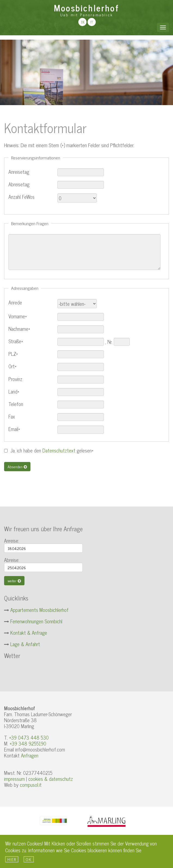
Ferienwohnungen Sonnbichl (36, 621)
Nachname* (19, 329)
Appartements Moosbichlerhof (39, 610)
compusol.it (31, 785)
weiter (14, 581)
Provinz (15, 379)
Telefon (16, 404)
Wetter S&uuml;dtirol (45, 671)
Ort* (13, 366)
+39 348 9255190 (28, 743)
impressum (14, 779)
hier (12, 859)
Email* (14, 429)
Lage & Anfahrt (25, 644)
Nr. (110, 342)
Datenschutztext (59, 450)
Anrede (15, 302)
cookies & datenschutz (51, 779)
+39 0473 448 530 (29, 737)
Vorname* (18, 316)
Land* (14, 391)
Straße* (16, 341)
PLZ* (13, 354)
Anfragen (30, 755)
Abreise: (12, 560)
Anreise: (12, 540)
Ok (29, 859)
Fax (12, 416)
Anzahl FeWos (21, 197)
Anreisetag (19, 172)
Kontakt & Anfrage (29, 633)
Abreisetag (19, 184)
